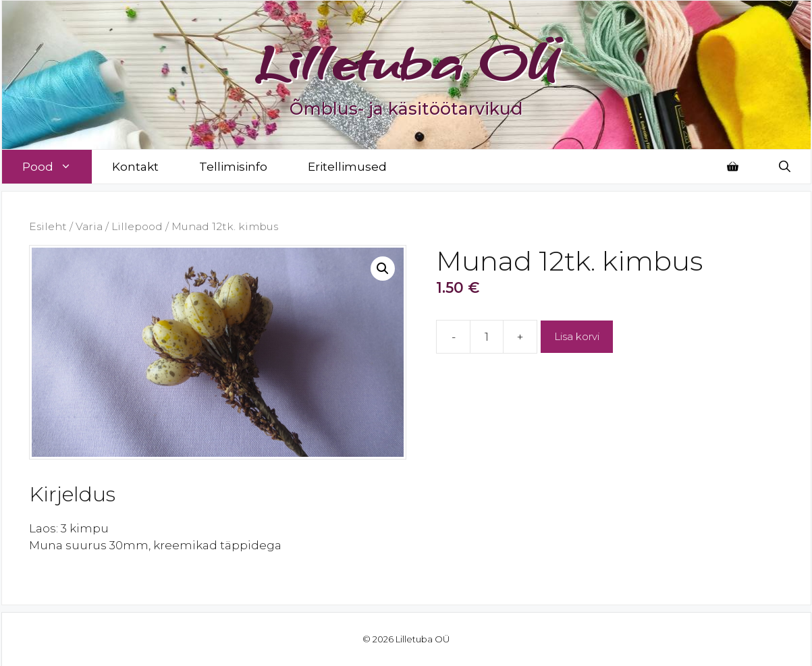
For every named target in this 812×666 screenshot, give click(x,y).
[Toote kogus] (487, 337)
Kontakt (135, 167)
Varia (89, 226)
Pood (57, 167)
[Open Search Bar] (785, 167)
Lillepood (137, 226)
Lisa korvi (577, 336)
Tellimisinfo (233, 167)
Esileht (48, 226)
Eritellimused (347, 167)
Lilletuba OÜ (406, 62)
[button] (383, 269)
